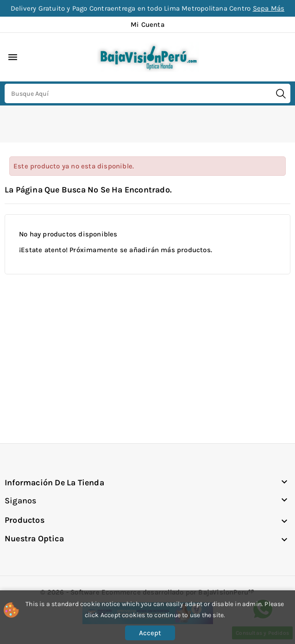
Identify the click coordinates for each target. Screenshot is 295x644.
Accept (150, 633)
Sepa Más (269, 8)
